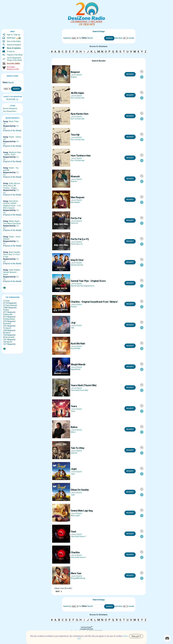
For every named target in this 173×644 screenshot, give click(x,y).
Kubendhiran (10, 319)
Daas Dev (74, 453)
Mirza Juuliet (75, 516)
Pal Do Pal (74, 223)
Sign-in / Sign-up (13, 35)
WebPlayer (11, 38)
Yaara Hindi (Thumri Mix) (79, 390)
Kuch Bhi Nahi (76, 348)
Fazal (7, 301)
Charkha (74, 307)
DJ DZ (12, 99)
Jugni (73, 474)
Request (130, 74)
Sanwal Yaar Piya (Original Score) (82, 286)
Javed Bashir (76, 75)
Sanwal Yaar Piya (77, 265)
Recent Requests (10, 108)
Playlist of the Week (15, 55)
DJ (8, 99)
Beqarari (74, 77)
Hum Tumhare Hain (78, 98)
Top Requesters (9, 111)
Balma (73, 432)
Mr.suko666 (10, 337)
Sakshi (8, 333)
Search (16, 89)
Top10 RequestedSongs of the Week (14, 59)
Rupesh (9, 342)
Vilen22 (8, 328)
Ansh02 (8, 324)
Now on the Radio (14, 41)
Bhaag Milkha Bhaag (78, 578)
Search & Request (14, 45)
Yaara (73, 411)
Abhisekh (9, 314)
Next (59, 592)
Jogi (72, 328)
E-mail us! (11, 51)
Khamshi (74, 181)
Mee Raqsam (76, 202)
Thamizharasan (11, 305)
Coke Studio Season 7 (78, 536)
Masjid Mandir (76, 369)
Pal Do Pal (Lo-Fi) (77, 244)
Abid (7, 310)
